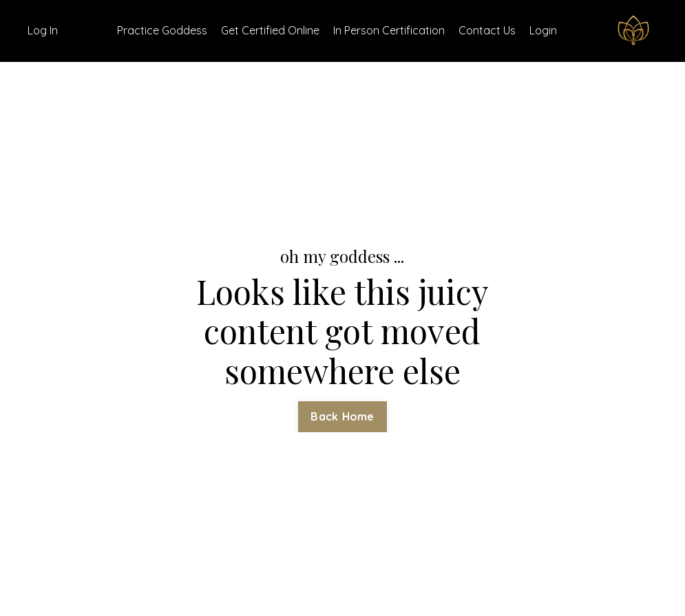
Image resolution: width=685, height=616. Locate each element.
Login (543, 30)
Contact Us (487, 30)
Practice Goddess (162, 30)
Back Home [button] (342, 416)
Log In (43, 30)
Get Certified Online (270, 30)
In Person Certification (389, 30)
